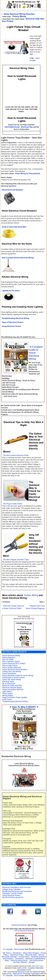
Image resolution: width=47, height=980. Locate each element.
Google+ (32, 962)
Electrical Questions (19, 925)
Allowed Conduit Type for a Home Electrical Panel (13, 607)
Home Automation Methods (13, 689)
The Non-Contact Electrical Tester (16, 455)
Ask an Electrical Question (25, 931)
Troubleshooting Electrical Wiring (15, 701)
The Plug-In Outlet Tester (12, 504)
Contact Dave (24, 957)
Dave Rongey (35, 59)
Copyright (9, 949)
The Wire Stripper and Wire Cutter (16, 560)
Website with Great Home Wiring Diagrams (35, 607)
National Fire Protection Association (26, 974)
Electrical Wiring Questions (13, 897)
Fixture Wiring (19, 16)
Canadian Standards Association (30, 969)
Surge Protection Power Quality (14, 697)
